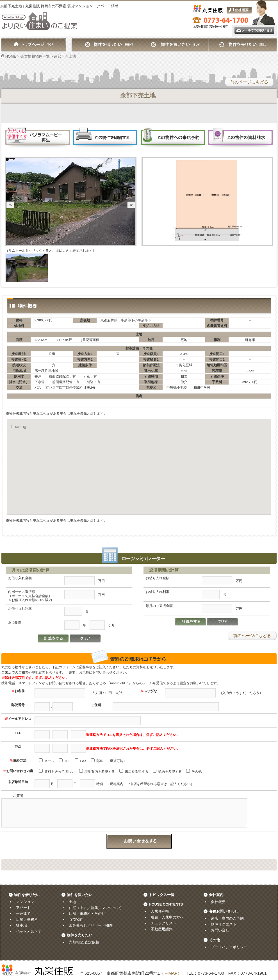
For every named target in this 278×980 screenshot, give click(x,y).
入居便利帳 (160, 911)
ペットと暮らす (29, 932)
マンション (25, 902)
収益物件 (76, 919)
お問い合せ (220, 930)
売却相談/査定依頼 (84, 942)
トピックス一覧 (162, 895)
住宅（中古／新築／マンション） (96, 908)
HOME (8, 56)
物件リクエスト (224, 924)
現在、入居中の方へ (167, 917)
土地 (72, 902)
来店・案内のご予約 (227, 918)
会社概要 (218, 902)
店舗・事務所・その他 (87, 914)
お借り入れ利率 (20, 609)
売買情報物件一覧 (35, 56)
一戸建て (23, 914)
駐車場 (21, 925)
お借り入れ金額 (20, 578)
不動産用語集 (162, 929)
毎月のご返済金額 (159, 606)
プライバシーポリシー (229, 947)
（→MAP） (171, 973)
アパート (23, 908)
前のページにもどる (249, 82)
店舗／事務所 (27, 919)
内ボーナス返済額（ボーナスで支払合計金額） (30, 596)
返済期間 (15, 622)
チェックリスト (164, 923)
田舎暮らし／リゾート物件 (91, 925)
